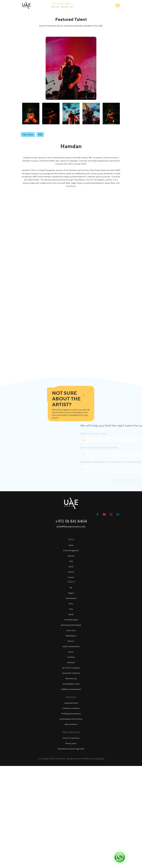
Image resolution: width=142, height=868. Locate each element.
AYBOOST (100, 759)
